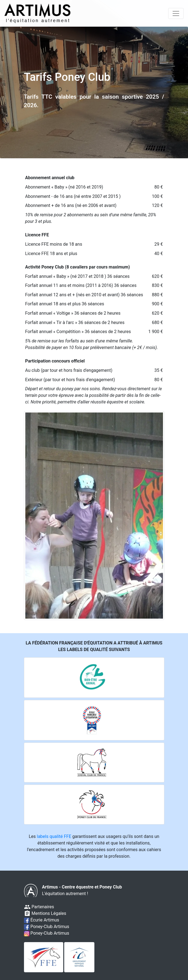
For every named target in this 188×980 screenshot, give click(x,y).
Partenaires (39, 907)
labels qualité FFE (54, 836)
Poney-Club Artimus (47, 927)
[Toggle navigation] (176, 13)
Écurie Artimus (42, 920)
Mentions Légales (45, 913)
